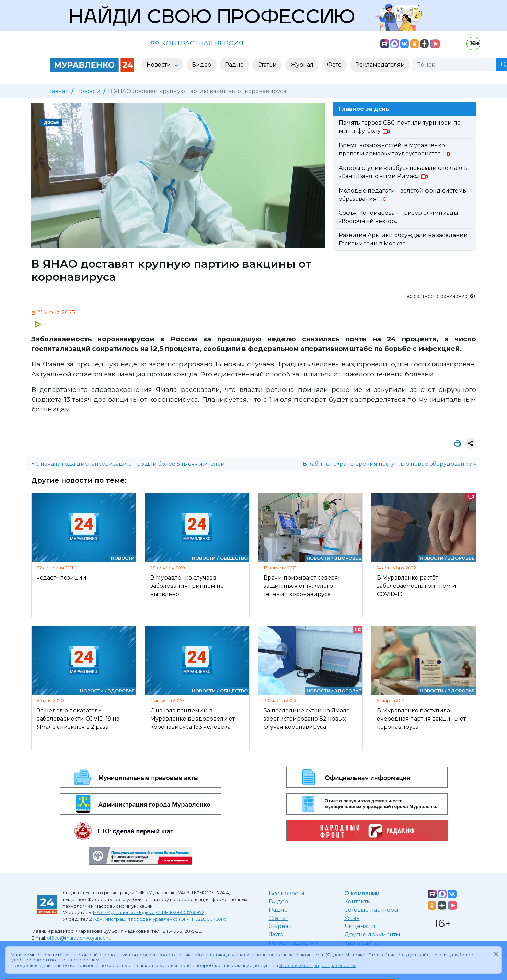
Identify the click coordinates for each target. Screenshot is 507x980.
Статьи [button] (267, 65)
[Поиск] (454, 65)
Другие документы (372, 935)
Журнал (280, 926)
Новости (88, 91)
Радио (278, 910)
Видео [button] (201, 65)
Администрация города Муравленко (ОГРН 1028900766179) (161, 919)
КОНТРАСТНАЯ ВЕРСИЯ (197, 43)
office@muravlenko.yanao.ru (79, 938)
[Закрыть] (496, 954)
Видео (278, 902)
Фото (276, 935)
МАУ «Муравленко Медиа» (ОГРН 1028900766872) (149, 913)
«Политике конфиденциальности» (318, 965)
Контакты (358, 902)
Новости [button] (159, 65)
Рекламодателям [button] (380, 65)
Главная (57, 91)
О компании (362, 893)
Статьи (278, 918)
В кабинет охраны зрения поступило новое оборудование (387, 464)
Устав (352, 918)
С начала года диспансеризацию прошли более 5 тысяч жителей (130, 464)
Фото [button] (334, 65)
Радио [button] (234, 65)
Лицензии (360, 926)
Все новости (287, 893)
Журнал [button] (302, 65)
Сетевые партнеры (371, 910)
